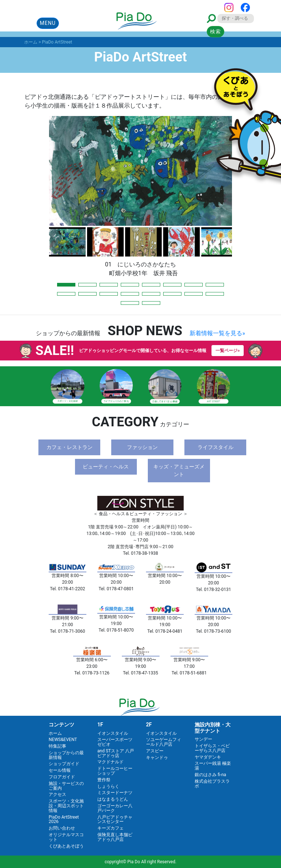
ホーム (55, 733)
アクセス (57, 794)
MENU (48, 23)
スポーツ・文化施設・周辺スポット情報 (66, 806)
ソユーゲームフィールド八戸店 (164, 742)
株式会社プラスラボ (212, 784)
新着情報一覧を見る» (217, 333)
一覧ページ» (228, 351)
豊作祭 (104, 780)
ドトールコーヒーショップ (115, 771)
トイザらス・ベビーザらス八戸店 (212, 748)
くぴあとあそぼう (66, 846)
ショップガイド (64, 764)
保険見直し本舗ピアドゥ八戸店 (115, 837)
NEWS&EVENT (63, 740)
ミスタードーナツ (115, 793)
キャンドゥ (157, 757)
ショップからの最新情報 (66, 755)
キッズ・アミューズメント (179, 470)
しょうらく (108, 786)
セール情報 (60, 770)
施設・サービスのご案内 (66, 786)
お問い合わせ (62, 828)
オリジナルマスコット (66, 837)
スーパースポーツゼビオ (115, 742)
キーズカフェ (110, 828)
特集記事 (57, 746)
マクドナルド (110, 762)
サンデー (203, 739)
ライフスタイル (216, 447)
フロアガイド (62, 777)
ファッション (142, 447)
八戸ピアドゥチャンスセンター (115, 820)
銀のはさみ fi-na (210, 775)
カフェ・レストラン (70, 447)
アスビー (155, 751)
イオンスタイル (113, 733)
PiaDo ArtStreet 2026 (64, 820)
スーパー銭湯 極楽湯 (213, 766)
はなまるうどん (113, 799)
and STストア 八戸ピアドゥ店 (116, 753)
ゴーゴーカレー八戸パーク (115, 808)
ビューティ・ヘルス (106, 467)
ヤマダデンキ (208, 757)
